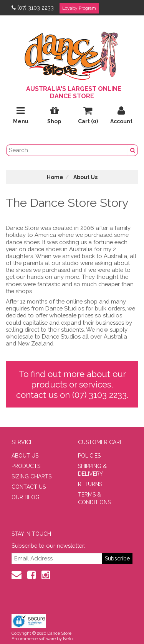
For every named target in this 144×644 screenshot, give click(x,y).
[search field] (67, 150)
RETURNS (90, 484)
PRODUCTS (26, 466)
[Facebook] (31, 575)
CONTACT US (29, 487)
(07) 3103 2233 (33, 8)
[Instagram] (46, 575)
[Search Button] (133, 150)
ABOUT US (25, 456)
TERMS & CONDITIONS (94, 498)
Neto (68, 639)
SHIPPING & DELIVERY (92, 470)
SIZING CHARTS (31, 476)
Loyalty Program (79, 8)
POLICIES (89, 456)
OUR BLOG (26, 497)
